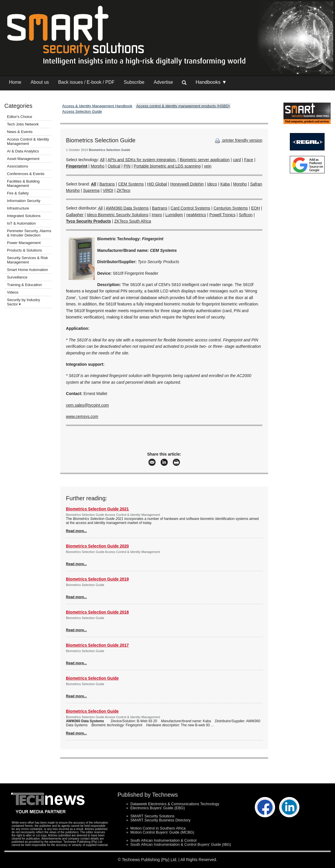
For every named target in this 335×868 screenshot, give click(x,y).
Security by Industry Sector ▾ (23, 302)
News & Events (20, 132)
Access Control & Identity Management (28, 141)
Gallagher (75, 215)
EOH (255, 208)
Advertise (163, 82)
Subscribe (134, 82)
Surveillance (17, 277)
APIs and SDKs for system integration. (142, 160)
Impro (157, 215)
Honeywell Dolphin (187, 184)
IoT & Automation (21, 223)
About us (40, 82)
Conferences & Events (26, 174)
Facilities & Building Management (23, 183)
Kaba (225, 184)
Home (15, 82)
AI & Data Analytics (23, 151)
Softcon (246, 215)
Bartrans (107, 184)
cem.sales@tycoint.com (87, 405)
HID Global (157, 184)
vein (208, 166)
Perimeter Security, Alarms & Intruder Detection (29, 233)
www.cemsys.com (82, 416)
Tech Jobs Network (23, 124)
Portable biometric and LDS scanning (167, 166)
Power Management (24, 243)
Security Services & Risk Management (28, 260)
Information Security (24, 201)
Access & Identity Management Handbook (97, 106)
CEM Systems (131, 184)
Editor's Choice (20, 117)
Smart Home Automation (28, 270)
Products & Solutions (24, 250)
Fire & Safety (18, 193)
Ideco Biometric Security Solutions (118, 215)
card (237, 160)
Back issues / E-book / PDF (86, 82)
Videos (13, 292)
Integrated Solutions (24, 216)
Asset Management (23, 159)
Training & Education (24, 285)
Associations (18, 166)
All (102, 160)
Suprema (91, 190)
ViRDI (108, 190)
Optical (114, 166)
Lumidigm (174, 215)
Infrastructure (18, 208)
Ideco (212, 184)
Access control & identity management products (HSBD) (183, 106)
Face (249, 160)
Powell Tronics (222, 215)
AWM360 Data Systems (127, 208)
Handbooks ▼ (211, 82)
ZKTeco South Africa (133, 221)
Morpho (97, 166)
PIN (127, 166)
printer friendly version (238, 140)
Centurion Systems (231, 208)
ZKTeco (123, 190)
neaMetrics (196, 215)
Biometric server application (205, 160)
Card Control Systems (190, 208)
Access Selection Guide (82, 111)
